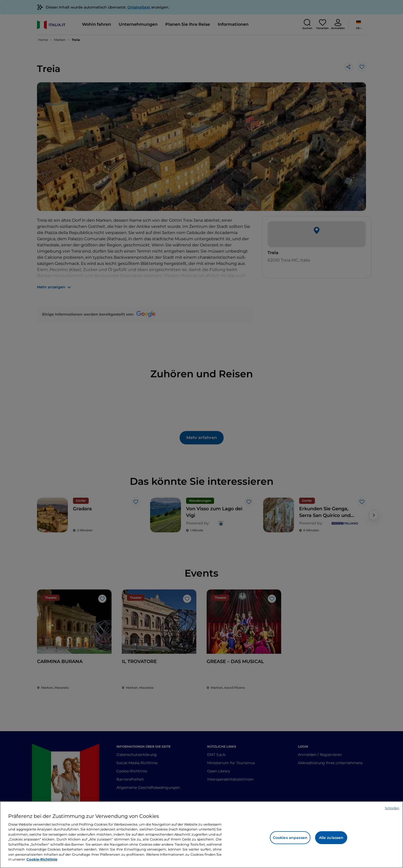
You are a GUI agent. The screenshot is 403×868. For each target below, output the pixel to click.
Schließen (392, 808)
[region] (201, 835)
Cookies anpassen (290, 838)
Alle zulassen (331, 838)
